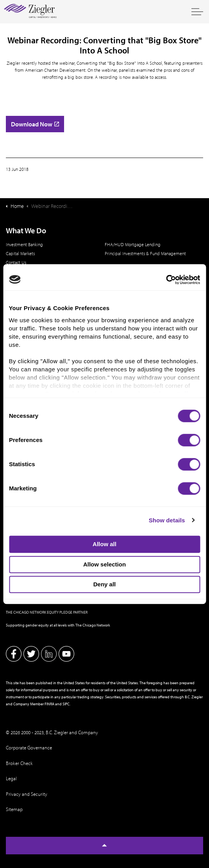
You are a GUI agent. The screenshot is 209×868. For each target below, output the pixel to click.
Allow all (104, 544)
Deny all (105, 584)
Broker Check (19, 763)
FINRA (49, 704)
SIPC (66, 704)
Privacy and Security (27, 794)
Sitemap (14, 809)
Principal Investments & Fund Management (145, 253)
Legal (11, 778)
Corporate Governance (29, 747)
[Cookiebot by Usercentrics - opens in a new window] (166, 280)
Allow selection (104, 564)
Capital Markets (20, 253)
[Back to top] (104, 846)
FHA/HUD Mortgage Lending (133, 244)
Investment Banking (24, 244)
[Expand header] (197, 12)
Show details (167, 520)
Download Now (35, 124)
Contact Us (16, 262)
